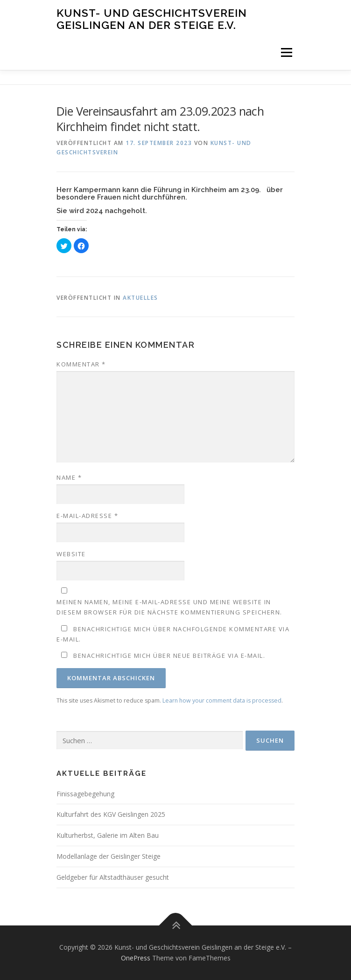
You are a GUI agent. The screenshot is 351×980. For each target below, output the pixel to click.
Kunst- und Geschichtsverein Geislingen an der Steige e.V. (152, 19)
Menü (286, 52)
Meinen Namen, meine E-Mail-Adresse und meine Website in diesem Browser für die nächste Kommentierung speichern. (169, 607)
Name (69, 477)
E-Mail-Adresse (87, 516)
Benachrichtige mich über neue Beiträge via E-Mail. (169, 656)
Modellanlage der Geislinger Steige (109, 856)
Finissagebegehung (85, 794)
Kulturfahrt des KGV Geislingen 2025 (111, 814)
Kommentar (81, 364)
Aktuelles (140, 298)
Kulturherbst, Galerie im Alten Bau (108, 835)
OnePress (136, 958)
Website (71, 554)
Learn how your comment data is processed (222, 700)
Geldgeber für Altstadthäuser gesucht (113, 877)
